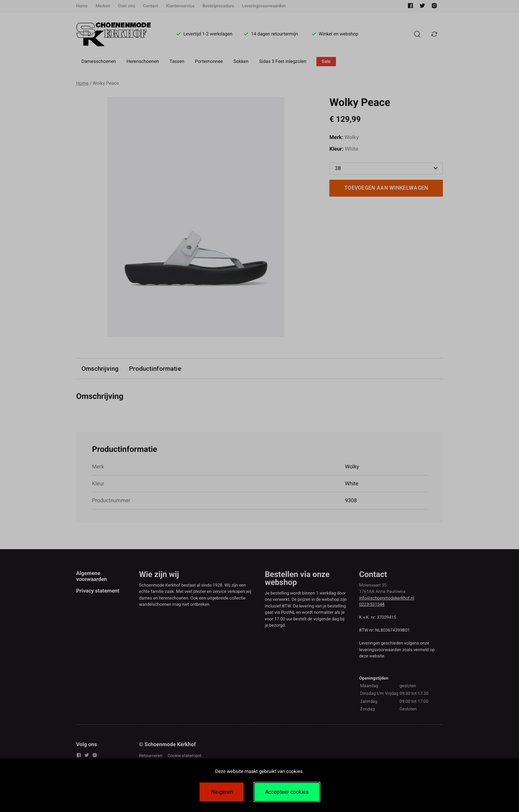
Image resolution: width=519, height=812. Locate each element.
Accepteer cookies (287, 792)
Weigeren (222, 792)
